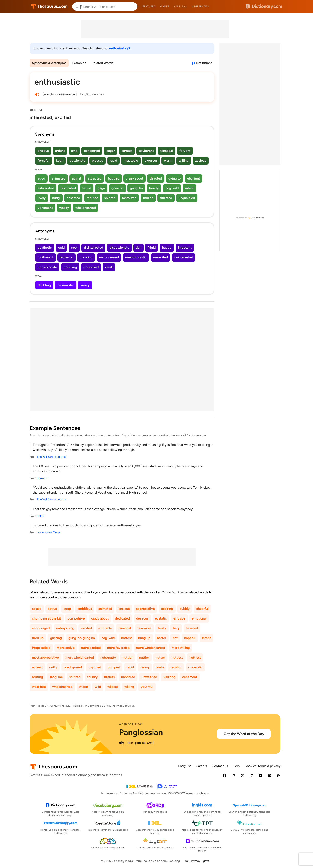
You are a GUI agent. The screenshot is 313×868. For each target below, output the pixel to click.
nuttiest (177, 657)
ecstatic (161, 618)
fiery (176, 628)
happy (167, 248)
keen (60, 160)
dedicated (122, 618)
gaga (101, 188)
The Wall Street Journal (52, 457)
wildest (113, 687)
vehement (45, 208)
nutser (160, 657)
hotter (162, 638)
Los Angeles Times (49, 533)
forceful (44, 160)
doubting (44, 285)
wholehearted (86, 208)
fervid (87, 188)
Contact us (220, 766)
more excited (91, 648)
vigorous (151, 160)
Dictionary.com (264, 7)
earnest (127, 151)
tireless (109, 677)
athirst (77, 178)
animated (59, 178)
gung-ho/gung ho (82, 638)
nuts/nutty (108, 657)
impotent (185, 248)
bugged (114, 178)
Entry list (185, 766)
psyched (95, 667)
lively (42, 198)
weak (109, 267)
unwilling (70, 267)
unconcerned (109, 257)
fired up (38, 638)
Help (236, 766)
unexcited (160, 257)
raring (145, 667)
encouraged (41, 628)
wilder (84, 687)
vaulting (170, 677)
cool (74, 248)
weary (85, 285)
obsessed (73, 198)
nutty (56, 198)
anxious (43, 151)
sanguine (56, 677)
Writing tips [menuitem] (200, 7)
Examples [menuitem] (79, 63)
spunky (92, 677)
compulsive (76, 618)
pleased (98, 160)
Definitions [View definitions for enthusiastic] (204, 63)
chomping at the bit (47, 618)
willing (184, 160)
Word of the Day (131, 724)
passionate (77, 160)
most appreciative (45, 657)
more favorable (118, 648)
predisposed (73, 667)
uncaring (86, 257)
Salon (40, 516)
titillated (166, 198)
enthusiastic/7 (120, 48)
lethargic (66, 257)
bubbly (185, 609)
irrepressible (41, 648)
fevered (192, 628)
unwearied (149, 677)
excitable (105, 628)
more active (66, 648)
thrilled (148, 198)
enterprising (65, 628)
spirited (110, 198)
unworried (91, 267)
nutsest (37, 667)
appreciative (145, 609)
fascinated (68, 188)
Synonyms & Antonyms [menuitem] (49, 63)
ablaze (37, 609)
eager (111, 151)
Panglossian (141, 732)
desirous (142, 618)
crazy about (135, 178)
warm (168, 160)
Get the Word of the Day (244, 734)
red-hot (92, 198)
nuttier (128, 657)
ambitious (85, 609)
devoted (156, 178)
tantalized (129, 198)
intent (189, 188)
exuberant (146, 151)
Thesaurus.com (49, 7)
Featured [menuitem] (149, 7)
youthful (147, 687)
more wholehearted (150, 648)
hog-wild (172, 188)
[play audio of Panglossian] (121, 743)
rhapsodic (131, 160)
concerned (92, 151)
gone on (117, 188)
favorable (144, 628)
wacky (64, 208)
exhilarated (46, 188)
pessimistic (66, 285)
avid (74, 151)
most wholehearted (80, 657)
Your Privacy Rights (197, 861)
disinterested (93, 248)
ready (160, 667)
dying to (175, 178)
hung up (144, 638)
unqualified (187, 198)
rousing (37, 677)
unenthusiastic (136, 257)
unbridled (128, 677)
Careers (201, 766)
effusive (179, 618)
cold (61, 248)
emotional (199, 618)
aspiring (167, 609)
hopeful (190, 638)
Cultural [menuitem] (181, 7)
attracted (95, 178)
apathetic (45, 248)
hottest (126, 638)
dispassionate (119, 248)
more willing (181, 648)
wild (98, 687)
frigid (152, 248)
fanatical (167, 151)
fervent (185, 151)
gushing (56, 638)
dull (138, 248)
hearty (154, 188)
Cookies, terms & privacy (262, 766)
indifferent (46, 257)
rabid (113, 160)
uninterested (184, 257)
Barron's (42, 478)
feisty (162, 628)
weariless (39, 687)
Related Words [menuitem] (102, 63)
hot (175, 638)
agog (41, 178)
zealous (201, 160)
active (52, 609)
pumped (114, 667)
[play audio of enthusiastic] (37, 94)
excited (86, 628)
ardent (60, 151)
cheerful (202, 609)
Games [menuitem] (165, 7)
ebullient (194, 178)
